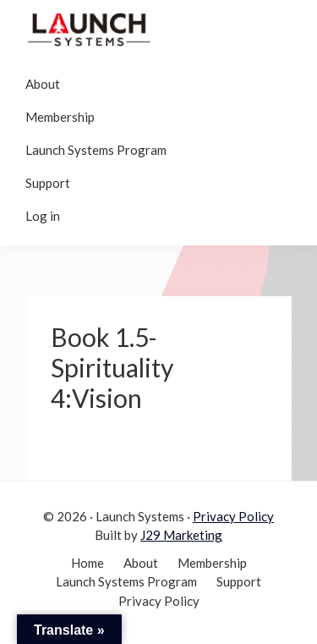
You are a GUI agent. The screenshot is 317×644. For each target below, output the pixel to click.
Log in (43, 216)
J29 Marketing (181, 535)
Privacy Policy (233, 516)
